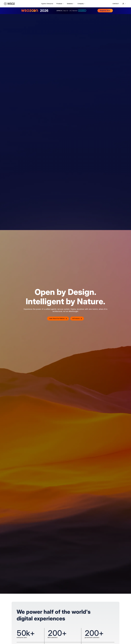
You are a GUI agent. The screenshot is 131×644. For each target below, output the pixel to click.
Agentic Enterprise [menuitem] (47, 4)
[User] (124, 4)
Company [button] (81, 4)
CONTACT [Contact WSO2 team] (116, 4)
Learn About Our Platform (58, 318)
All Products (77, 318)
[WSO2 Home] (9, 4)
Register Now (105, 11)
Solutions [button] (71, 4)
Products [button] (60, 4)
